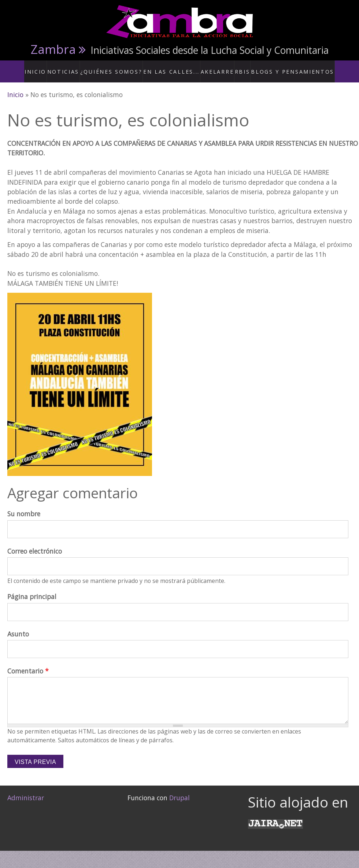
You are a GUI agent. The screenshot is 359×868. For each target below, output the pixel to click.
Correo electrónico (35, 543)
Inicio (51, 67)
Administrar (26, 790)
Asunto (18, 626)
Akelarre (214, 67)
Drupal (179, 790)
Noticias (79, 67)
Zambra (53, 49)
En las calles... (174, 67)
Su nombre (24, 506)
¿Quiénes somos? (122, 67)
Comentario (28, 663)
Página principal (32, 589)
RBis (240, 67)
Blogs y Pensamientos (285, 67)
